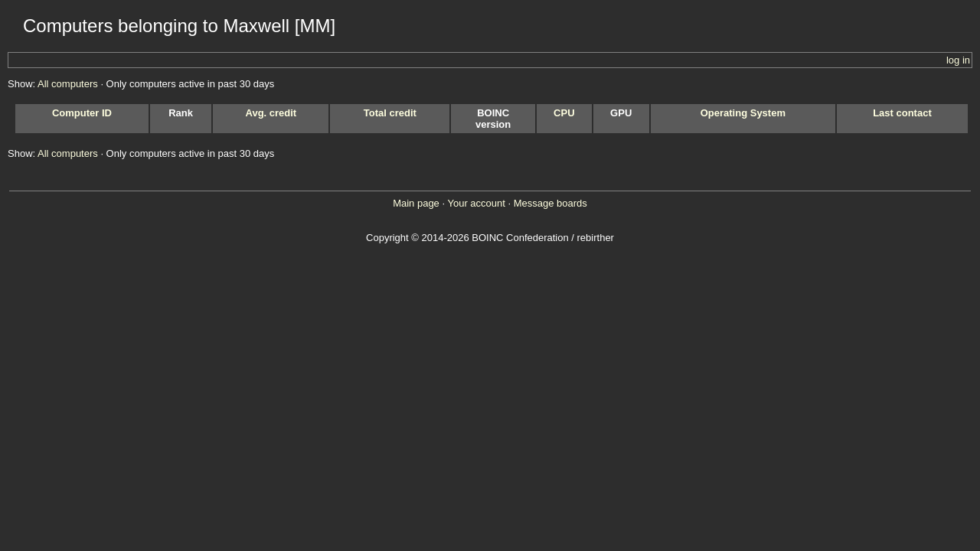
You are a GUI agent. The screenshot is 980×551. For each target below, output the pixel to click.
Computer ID (82, 113)
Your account (476, 203)
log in (958, 60)
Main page (416, 203)
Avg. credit (271, 113)
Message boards (550, 203)
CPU (564, 113)
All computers (68, 84)
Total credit (390, 113)
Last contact (902, 113)
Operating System (743, 113)
